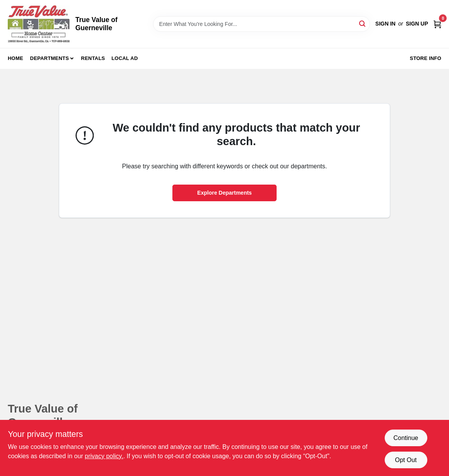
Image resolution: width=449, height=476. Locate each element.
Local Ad (125, 58)
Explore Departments (224, 193)
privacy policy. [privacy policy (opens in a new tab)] (104, 456)
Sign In (385, 24)
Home (15, 58)
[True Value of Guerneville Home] (39, 24)
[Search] (363, 23)
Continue (406, 438)
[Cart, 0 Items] (437, 24)
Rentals (93, 58)
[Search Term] (261, 24)
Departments (50, 58)
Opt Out (406, 460)
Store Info (426, 58)
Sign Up (417, 24)
